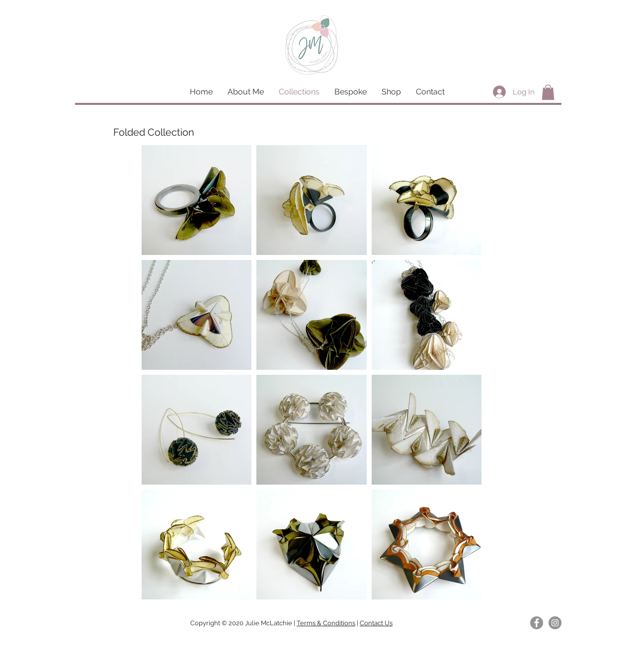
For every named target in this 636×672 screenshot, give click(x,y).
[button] (548, 92)
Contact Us (376, 623)
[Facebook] (537, 623)
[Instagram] (555, 623)
